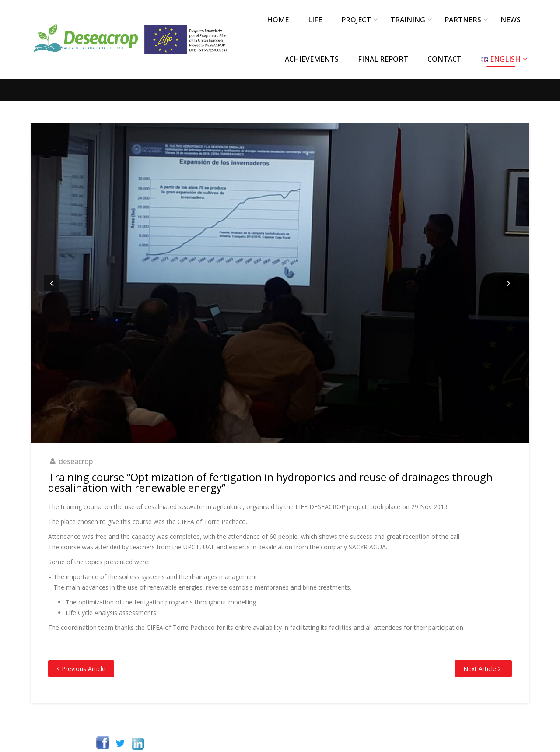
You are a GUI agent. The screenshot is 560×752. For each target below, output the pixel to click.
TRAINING (408, 20)
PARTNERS (463, 20)
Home (278, 20)
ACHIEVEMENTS (312, 59)
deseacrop (76, 461)
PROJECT (356, 20)
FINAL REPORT (383, 59)
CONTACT (444, 59)
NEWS (511, 20)
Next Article (480, 669)
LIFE (315, 20)
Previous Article (84, 669)
